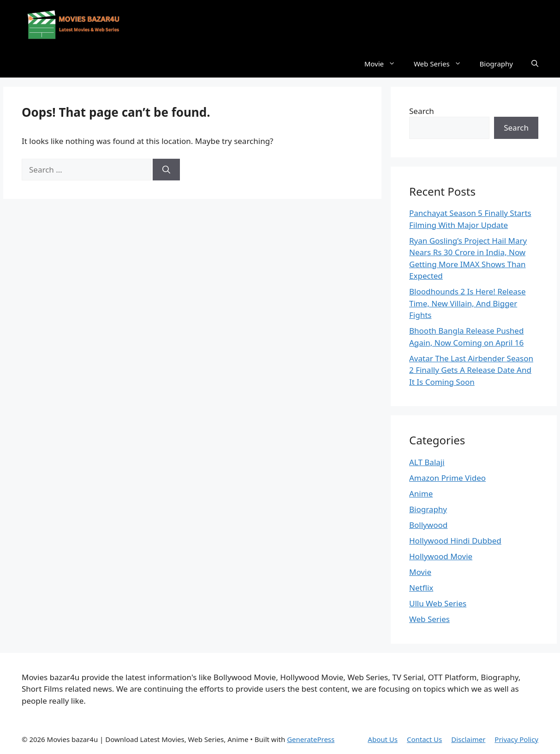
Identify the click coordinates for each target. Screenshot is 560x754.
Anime (421, 494)
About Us (383, 739)
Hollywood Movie (441, 556)
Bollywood (428, 525)
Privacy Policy (516, 739)
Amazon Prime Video (447, 478)
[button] (535, 64)
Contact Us (424, 739)
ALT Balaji (427, 462)
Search (422, 111)
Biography (496, 64)
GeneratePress (311, 739)
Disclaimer (468, 739)
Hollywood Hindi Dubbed (455, 541)
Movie (384, 64)
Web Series (442, 64)
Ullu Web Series (438, 603)
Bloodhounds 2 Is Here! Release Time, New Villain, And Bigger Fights (468, 303)
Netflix (421, 588)
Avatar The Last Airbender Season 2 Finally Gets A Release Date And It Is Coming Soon (471, 370)
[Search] (166, 170)
